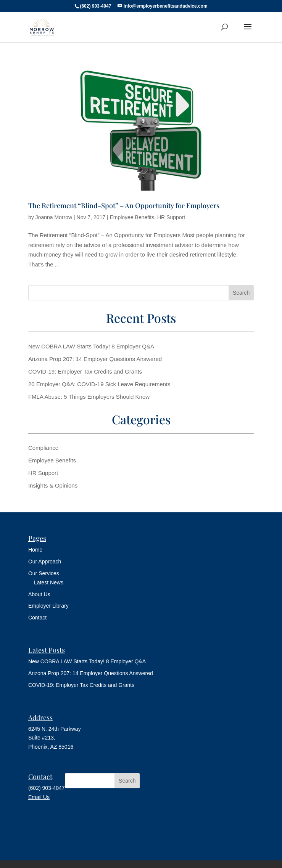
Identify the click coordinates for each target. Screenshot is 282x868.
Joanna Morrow (54, 217)
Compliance (43, 448)
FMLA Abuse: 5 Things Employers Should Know (89, 397)
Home (35, 550)
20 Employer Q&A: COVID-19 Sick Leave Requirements (99, 384)
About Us (39, 594)
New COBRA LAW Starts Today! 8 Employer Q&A (91, 346)
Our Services (44, 573)
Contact (37, 618)
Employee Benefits (132, 217)
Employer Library (48, 606)
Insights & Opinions (53, 485)
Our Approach (45, 562)
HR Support (171, 217)
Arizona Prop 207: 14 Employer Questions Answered (95, 359)
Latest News (49, 582)
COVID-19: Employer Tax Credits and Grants (85, 371)
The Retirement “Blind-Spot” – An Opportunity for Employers (124, 205)
